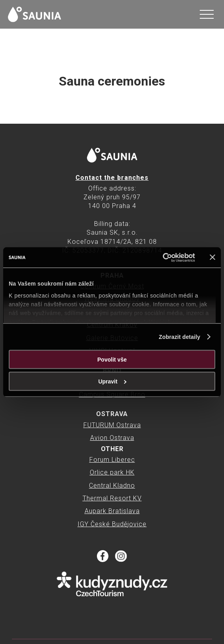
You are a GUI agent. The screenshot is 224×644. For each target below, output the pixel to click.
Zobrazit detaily (180, 337)
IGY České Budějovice (112, 524)
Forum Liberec (112, 460)
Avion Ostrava (112, 438)
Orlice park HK (112, 472)
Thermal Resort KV (112, 498)
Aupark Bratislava (112, 511)
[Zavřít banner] (212, 257)
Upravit (112, 381)
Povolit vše (112, 360)
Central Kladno (112, 485)
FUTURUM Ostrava (112, 425)
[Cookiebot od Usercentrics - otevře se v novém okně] (160, 257)
